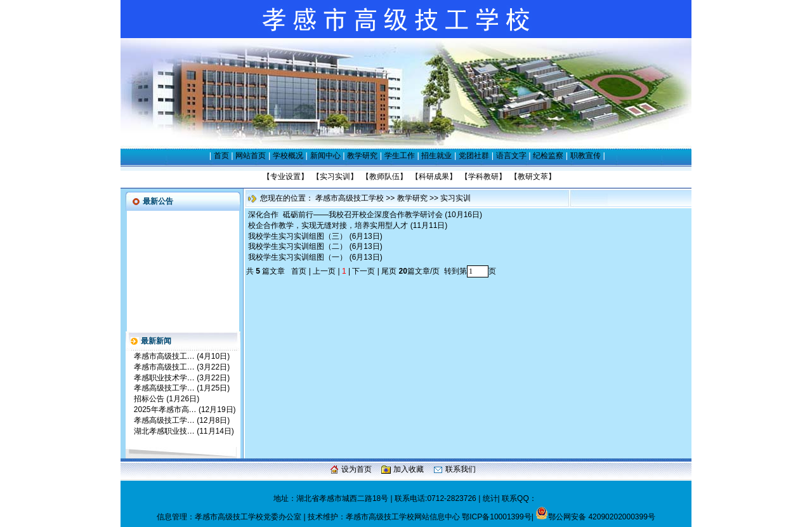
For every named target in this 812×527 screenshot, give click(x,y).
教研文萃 (533, 177)
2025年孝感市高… (165, 410)
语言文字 (511, 156)
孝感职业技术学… (164, 378)
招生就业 (436, 156)
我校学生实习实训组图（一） (298, 257)
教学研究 (362, 156)
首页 (221, 156)
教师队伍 (384, 177)
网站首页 (251, 156)
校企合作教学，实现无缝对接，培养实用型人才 (328, 225)
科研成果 (434, 177)
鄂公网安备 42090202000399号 (595, 517)
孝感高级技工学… (164, 388)
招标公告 (149, 399)
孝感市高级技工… (164, 356)
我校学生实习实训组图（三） (298, 236)
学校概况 (288, 156)
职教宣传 (586, 156)
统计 (490, 498)
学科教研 (483, 177)
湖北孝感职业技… (164, 431)
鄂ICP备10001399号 (496, 517)
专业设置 (285, 177)
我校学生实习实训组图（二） (298, 246)
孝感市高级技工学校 (350, 198)
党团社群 (474, 156)
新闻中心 (325, 156)
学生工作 (400, 156)
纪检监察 (548, 156)
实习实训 (335, 177)
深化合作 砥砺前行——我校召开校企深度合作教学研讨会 (345, 215)
